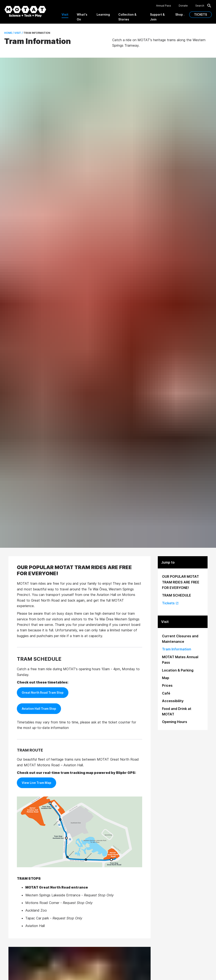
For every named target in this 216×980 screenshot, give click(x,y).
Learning (103, 14)
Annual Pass (164, 6)
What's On (82, 17)
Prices (167, 685)
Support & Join (157, 17)
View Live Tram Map (36, 783)
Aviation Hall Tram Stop (39, 709)
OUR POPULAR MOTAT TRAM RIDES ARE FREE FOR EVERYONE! (181, 582)
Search (204, 6)
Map (166, 678)
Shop (179, 14)
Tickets (170, 603)
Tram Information (177, 649)
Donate (183, 6)
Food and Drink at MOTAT (177, 711)
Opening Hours (175, 722)
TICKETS (200, 14)
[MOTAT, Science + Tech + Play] (25, 12)
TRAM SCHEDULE (177, 595)
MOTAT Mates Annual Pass (180, 660)
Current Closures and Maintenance (180, 639)
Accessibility (173, 701)
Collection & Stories (127, 17)
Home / (9, 33)
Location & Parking (178, 670)
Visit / (18, 33)
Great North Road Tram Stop (43, 693)
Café (166, 693)
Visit (65, 14)
